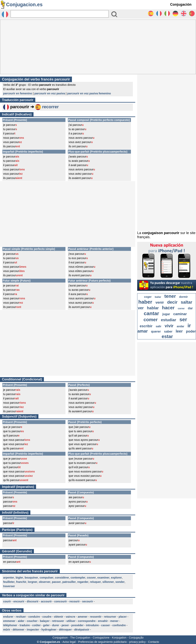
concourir (61, 601)
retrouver (58, 621)
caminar (180, 314)
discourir (33, 601)
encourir (19, 601)
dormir (183, 297)
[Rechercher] (60, 14)
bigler (19, 578)
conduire (34, 617)
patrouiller (69, 582)
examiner (103, 578)
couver (91, 578)
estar (167, 336)
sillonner (108, 582)
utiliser (71, 621)
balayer (45, 621)
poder (191, 331)
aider (21, 621)
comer (151, 320)
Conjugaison (60, 638)
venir (160, 302)
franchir (21, 582)
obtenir (59, 617)
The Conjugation (80, 638)
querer (156, 331)
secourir (88, 601)
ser (183, 319)
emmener (9, 621)
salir (158, 326)
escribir (146, 326)
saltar (186, 302)
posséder (77, 625)
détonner (18, 630)
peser (65, 625)
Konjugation (119, 638)
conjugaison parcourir (161, 233)
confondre (119, 625)
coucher (32, 621)
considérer (62, 578)
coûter (37, 625)
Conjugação (136, 638)
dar (190, 308)
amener (83, 617)
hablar (153, 308)
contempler (78, 578)
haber (145, 302)
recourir (75, 601)
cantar (152, 313)
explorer (116, 578)
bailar (158, 297)
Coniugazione (101, 638)
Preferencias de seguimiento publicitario (102, 642)
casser (105, 625)
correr (181, 309)
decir (172, 302)
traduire (25, 625)
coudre (47, 617)
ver (141, 308)
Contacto (154, 642)
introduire (92, 625)
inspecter (33, 630)
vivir (169, 326)
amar (143, 331)
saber (168, 331)
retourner (110, 617)
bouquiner (31, 578)
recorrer (50, 107)
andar (181, 326)
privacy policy (137, 642)
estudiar (169, 320)
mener (114, 621)
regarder (83, 582)
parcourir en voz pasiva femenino (89, 93)
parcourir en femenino (18, 93)
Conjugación (181, 4)
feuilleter (9, 582)
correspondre (87, 621)
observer (45, 582)
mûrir (7, 630)
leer (179, 331)
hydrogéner (49, 630)
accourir (46, 601)
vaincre (70, 617)
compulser (47, 578)
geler (46, 625)
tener (170, 296)
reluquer (95, 582)
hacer (168, 308)
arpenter (9, 578)
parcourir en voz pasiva (50, 93)
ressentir (96, 617)
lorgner (33, 582)
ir (189, 326)
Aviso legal (69, 642)
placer (123, 617)
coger (148, 297)
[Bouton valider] (114, 14)
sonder (120, 582)
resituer (21, 617)
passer (56, 582)
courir (7, 601)
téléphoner (10, 625)
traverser (9, 586)
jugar (166, 314)
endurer (8, 617)
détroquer (65, 630)
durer (56, 625)
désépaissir (82, 630)
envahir (103, 621)
